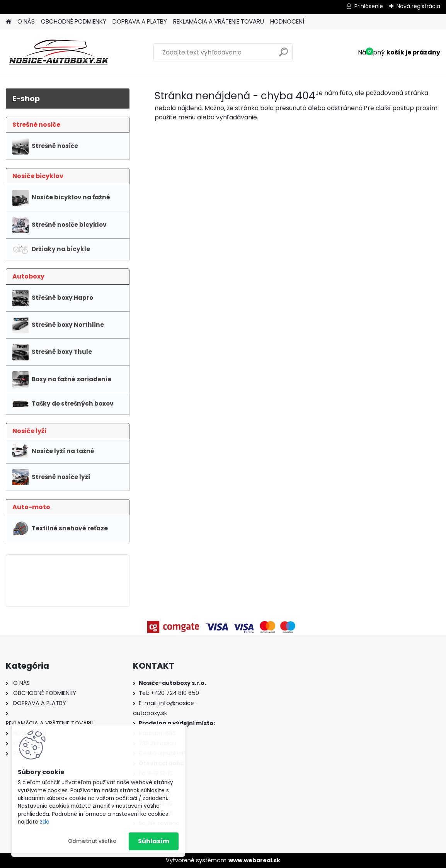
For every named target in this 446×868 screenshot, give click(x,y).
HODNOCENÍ (287, 21)
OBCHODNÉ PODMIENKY (74, 21)
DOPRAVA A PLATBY (140, 21)
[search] (283, 55)
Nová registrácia (418, 6)
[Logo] (59, 53)
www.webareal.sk (254, 860)
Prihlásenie (369, 6)
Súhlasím (154, 841)
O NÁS (26, 21)
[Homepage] (9, 22)
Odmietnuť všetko (92, 841)
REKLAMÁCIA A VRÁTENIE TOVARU (219, 21)
